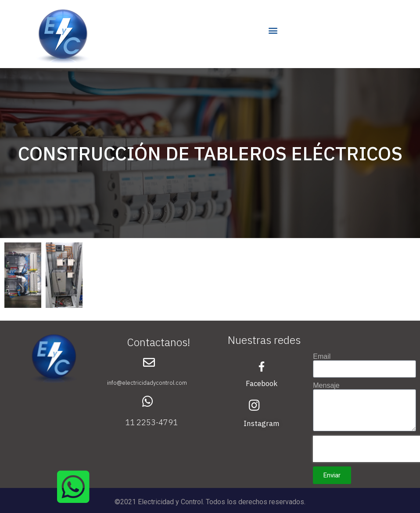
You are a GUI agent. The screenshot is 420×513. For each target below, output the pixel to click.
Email (322, 357)
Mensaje (326, 386)
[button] (273, 30)
